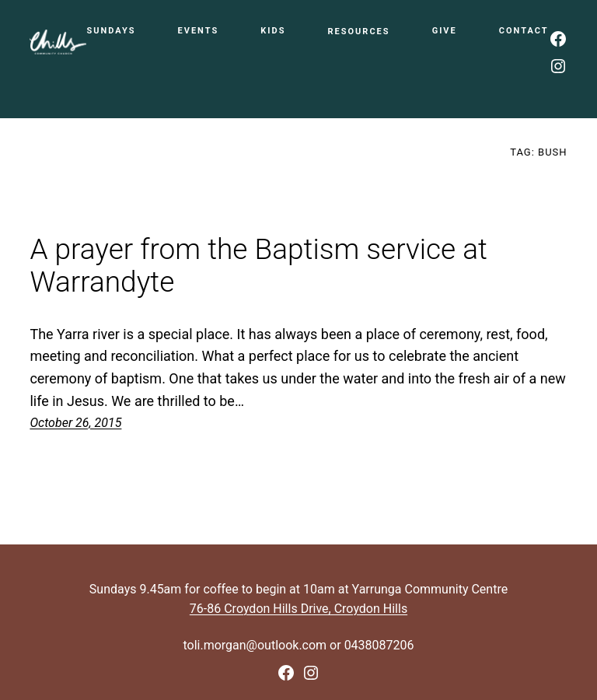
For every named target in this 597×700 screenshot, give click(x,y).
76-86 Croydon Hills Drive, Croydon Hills (298, 609)
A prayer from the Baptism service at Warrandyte (258, 266)
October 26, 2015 (75, 423)
